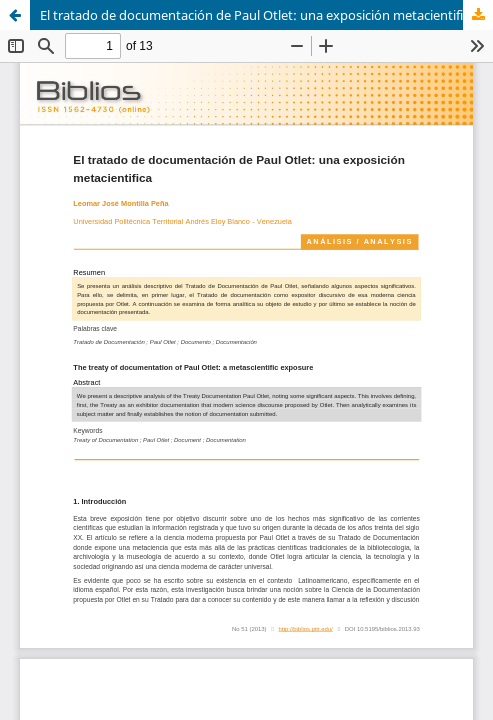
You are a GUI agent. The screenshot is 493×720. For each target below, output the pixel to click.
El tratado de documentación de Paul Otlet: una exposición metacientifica (258, 15)
